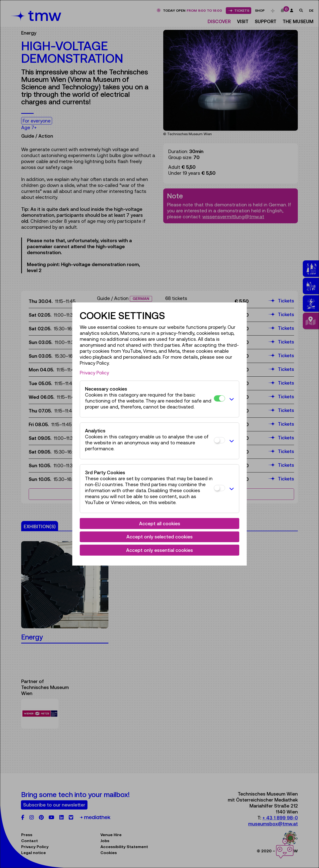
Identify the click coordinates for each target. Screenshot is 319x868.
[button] (231, 399)
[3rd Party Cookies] (219, 488)
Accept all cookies (160, 523)
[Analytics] (219, 440)
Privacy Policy (94, 373)
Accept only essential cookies (159, 550)
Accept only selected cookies (159, 537)
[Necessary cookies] (219, 398)
